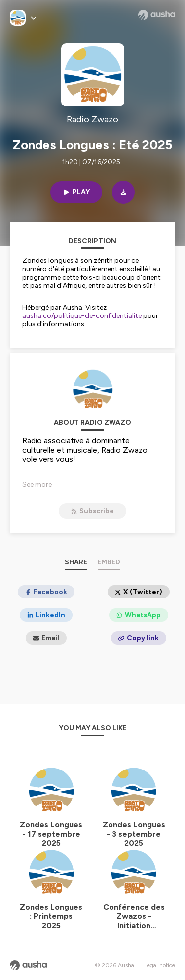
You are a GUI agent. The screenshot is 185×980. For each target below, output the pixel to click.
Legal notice (160, 965)
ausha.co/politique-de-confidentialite (82, 316)
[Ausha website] (157, 15)
